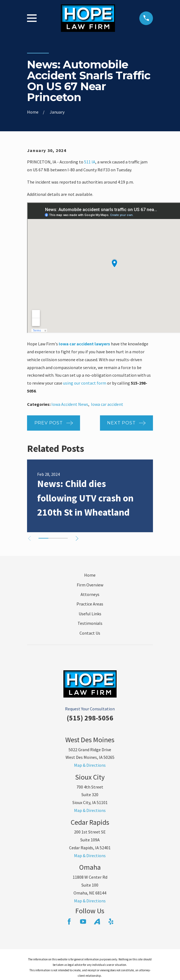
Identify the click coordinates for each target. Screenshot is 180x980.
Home (90, 575)
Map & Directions (90, 765)
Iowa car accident (107, 404)
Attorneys (90, 594)
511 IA (90, 162)
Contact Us (90, 633)
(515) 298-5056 (90, 718)
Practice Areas (90, 604)
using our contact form (85, 383)
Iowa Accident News (70, 404)
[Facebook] (69, 921)
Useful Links (90, 614)
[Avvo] (97, 921)
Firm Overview (90, 585)
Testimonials (90, 623)
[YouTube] (83, 921)
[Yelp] (111, 921)
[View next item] (77, 538)
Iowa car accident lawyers (84, 344)
